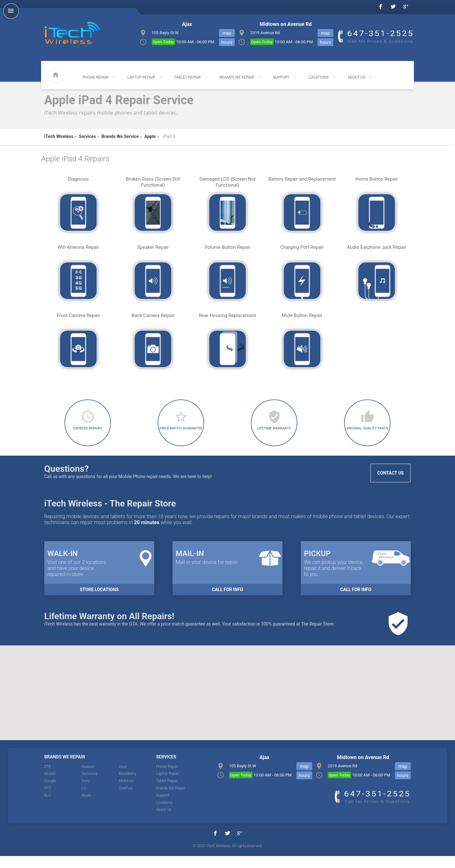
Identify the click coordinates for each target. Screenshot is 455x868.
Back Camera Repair (153, 315)
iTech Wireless (59, 136)
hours (325, 42)
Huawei (88, 778)
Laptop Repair (141, 77)
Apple (150, 136)
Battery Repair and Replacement (302, 179)
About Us (356, 77)
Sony (86, 793)
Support (281, 77)
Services (88, 136)
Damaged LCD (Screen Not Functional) (227, 182)
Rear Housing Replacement (227, 315)
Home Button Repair (377, 179)
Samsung (89, 786)
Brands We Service (120, 136)
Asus (123, 778)
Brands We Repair (237, 77)
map (325, 33)
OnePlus (126, 800)
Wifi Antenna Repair (79, 247)
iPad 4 (169, 136)
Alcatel (50, 786)
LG (84, 800)
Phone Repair (95, 77)
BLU (48, 807)
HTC (48, 800)
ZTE (48, 778)
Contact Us (391, 485)
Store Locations (99, 601)
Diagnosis (78, 179)
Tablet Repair (187, 77)
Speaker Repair (153, 247)
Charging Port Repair (302, 247)
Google (50, 793)
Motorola (126, 793)
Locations (318, 77)
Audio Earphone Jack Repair (376, 247)
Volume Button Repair (228, 247)
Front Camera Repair (79, 315)
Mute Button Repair (302, 315)
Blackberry (127, 786)
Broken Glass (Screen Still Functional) (153, 182)
